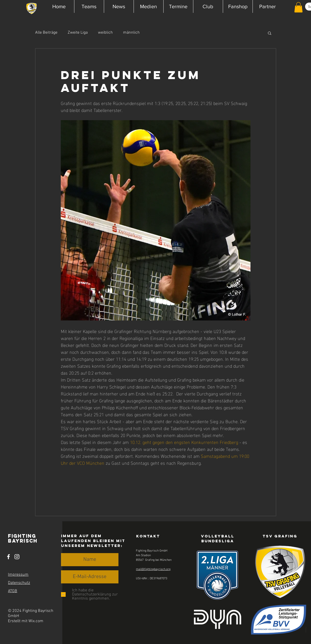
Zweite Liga (78, 33)
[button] (89, 6)
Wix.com (36, 621)
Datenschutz (19, 583)
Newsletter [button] (104, 546)
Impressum (18, 575)
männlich (131, 33)
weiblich (105, 33)
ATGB (13, 591)
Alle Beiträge (46, 33)
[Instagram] (17, 557)
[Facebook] (8, 557)
